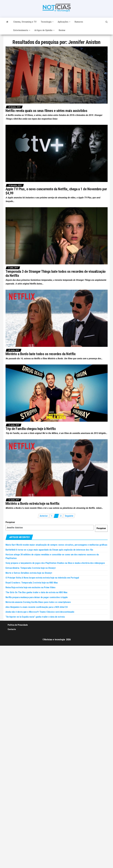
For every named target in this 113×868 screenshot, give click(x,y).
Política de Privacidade (18, 625)
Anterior (44, 516)
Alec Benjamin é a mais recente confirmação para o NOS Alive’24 (37, 607)
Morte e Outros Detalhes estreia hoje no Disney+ (29, 573)
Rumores (79, 22)
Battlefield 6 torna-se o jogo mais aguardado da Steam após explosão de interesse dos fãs (49, 550)
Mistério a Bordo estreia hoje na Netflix (33, 504)
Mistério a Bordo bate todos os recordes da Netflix (41, 354)
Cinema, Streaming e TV (25, 22)
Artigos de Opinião (44, 30)
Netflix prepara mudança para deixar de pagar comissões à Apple (37, 597)
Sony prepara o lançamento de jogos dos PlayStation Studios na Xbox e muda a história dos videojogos (55, 563)
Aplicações (64, 22)
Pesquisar (10, 522)
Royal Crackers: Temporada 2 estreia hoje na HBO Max (32, 583)
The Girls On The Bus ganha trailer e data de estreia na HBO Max (36, 592)
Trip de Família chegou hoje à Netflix (31, 429)
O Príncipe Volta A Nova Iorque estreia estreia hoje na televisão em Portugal (42, 578)
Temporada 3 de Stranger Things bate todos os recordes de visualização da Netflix (56, 273)
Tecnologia (47, 22)
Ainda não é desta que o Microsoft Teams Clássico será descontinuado (40, 612)
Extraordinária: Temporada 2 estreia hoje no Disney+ (31, 568)
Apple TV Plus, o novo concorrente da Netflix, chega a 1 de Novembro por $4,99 (56, 191)
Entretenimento (22, 30)
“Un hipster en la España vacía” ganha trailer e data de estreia (35, 617)
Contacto (12, 629)
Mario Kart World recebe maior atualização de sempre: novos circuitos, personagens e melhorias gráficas (56, 545)
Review (62, 30)
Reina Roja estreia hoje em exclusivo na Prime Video (30, 587)
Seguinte (69, 516)
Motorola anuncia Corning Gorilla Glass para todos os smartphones (38, 602)
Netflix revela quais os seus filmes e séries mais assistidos (46, 111)
